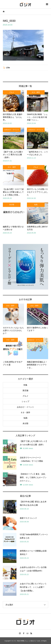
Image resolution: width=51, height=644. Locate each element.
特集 (25, 385)
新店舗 (25, 390)
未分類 (25, 423)
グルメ (25, 396)
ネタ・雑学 (25, 412)
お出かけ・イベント (25, 407)
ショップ (25, 401)
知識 (25, 418)
